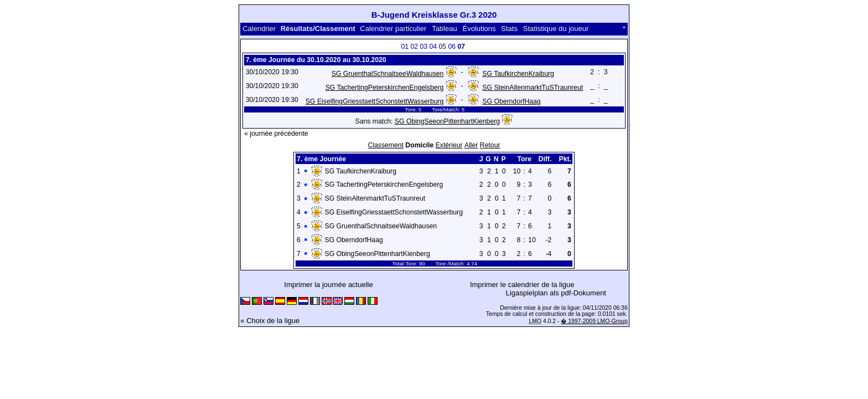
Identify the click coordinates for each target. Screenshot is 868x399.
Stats (509, 29)
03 (423, 47)
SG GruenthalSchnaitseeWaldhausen (388, 74)
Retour (490, 145)
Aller (471, 145)
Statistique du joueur (556, 29)
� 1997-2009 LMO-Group (594, 321)
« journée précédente (276, 134)
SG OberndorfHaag (511, 101)
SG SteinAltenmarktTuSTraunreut (533, 88)
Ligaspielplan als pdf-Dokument (556, 293)
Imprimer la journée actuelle (328, 285)
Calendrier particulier (393, 29)
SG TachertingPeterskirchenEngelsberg (385, 88)
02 (414, 47)
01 (405, 47)
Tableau (445, 29)
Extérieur (449, 145)
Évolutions (479, 29)
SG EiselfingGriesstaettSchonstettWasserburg (374, 101)
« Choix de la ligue (270, 321)
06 (452, 47)
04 (433, 47)
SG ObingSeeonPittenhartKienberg (447, 121)
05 (442, 47)
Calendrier (259, 29)
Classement (386, 145)
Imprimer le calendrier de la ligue (522, 285)
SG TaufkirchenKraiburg (518, 74)
